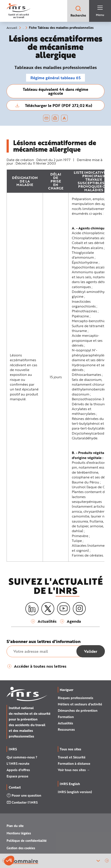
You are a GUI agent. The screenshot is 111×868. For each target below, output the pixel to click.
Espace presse (17, 776)
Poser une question (24, 795)
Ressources (66, 729)
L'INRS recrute (18, 763)
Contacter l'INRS (22, 802)
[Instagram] (79, 609)
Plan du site (15, 826)
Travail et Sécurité (72, 757)
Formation (66, 717)
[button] (107, 861)
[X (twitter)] (48, 609)
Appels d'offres (18, 770)
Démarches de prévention (78, 710)
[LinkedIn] (32, 609)
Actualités (65, 723)
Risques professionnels (76, 698)
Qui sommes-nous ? (22, 757)
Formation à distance (74, 763)
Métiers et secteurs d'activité (80, 704)
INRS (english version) (75, 792)
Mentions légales (19, 833)
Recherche (78, 11)
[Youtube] (63, 609)
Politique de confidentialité (27, 841)
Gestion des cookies (21, 848)
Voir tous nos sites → (74, 770)
